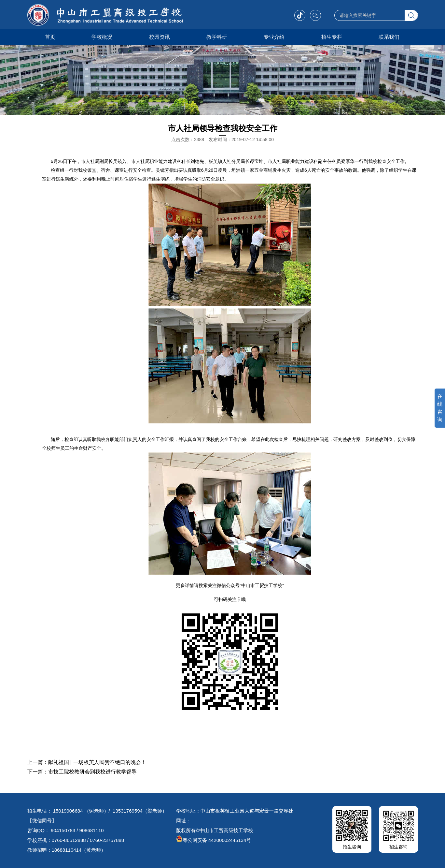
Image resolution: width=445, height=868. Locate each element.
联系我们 (389, 37)
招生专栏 (332, 37)
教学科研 (217, 37)
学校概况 (102, 37)
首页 (50, 37)
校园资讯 (160, 37)
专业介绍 (274, 37)
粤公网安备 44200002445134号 (214, 840)
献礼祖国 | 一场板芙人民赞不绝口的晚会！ (97, 762)
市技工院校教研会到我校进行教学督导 (92, 772)
